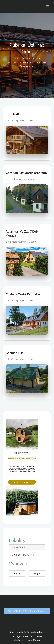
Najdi (37, 573)
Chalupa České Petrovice (23, 294)
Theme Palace (33, 640)
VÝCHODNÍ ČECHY (22, 555)
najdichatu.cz (37, 632)
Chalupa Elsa (15, 353)
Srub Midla (13, 114)
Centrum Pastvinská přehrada (26, 173)
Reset (17, 573)
